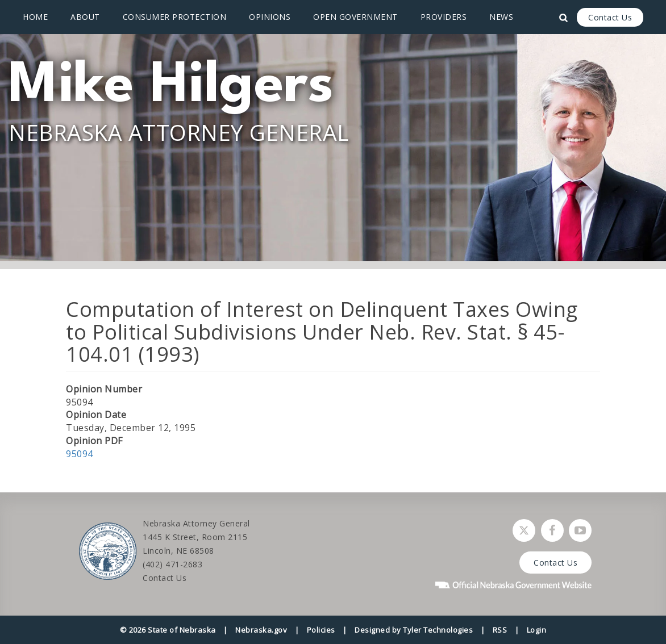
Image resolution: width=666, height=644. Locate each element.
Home (35, 17)
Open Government (355, 17)
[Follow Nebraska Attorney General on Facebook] (552, 530)
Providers (444, 17)
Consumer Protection (175, 17)
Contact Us (610, 17)
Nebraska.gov (261, 630)
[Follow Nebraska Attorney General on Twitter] (524, 530)
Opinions (270, 17)
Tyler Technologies (438, 630)
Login (537, 630)
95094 (80, 454)
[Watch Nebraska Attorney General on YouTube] (580, 530)
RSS (500, 630)
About (85, 17)
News (501, 17)
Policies (321, 630)
